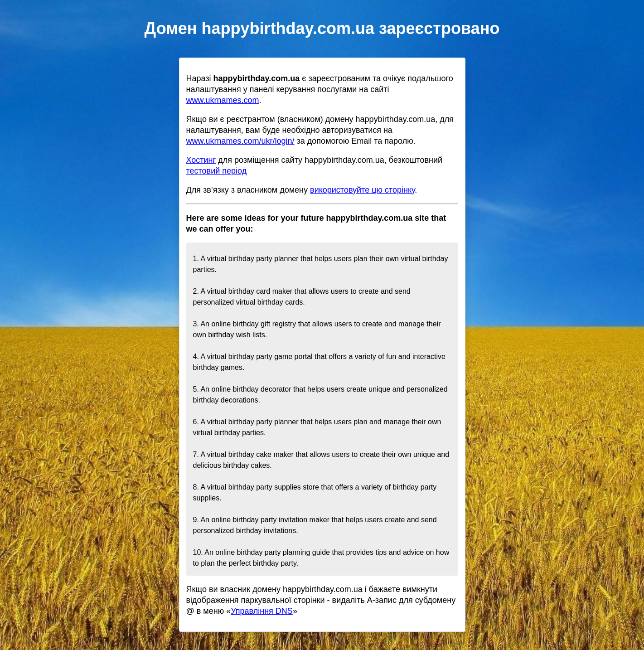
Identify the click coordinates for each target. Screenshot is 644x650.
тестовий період (217, 171)
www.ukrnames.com (223, 100)
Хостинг (201, 160)
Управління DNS (262, 611)
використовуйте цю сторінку (362, 190)
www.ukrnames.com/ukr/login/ (240, 141)
